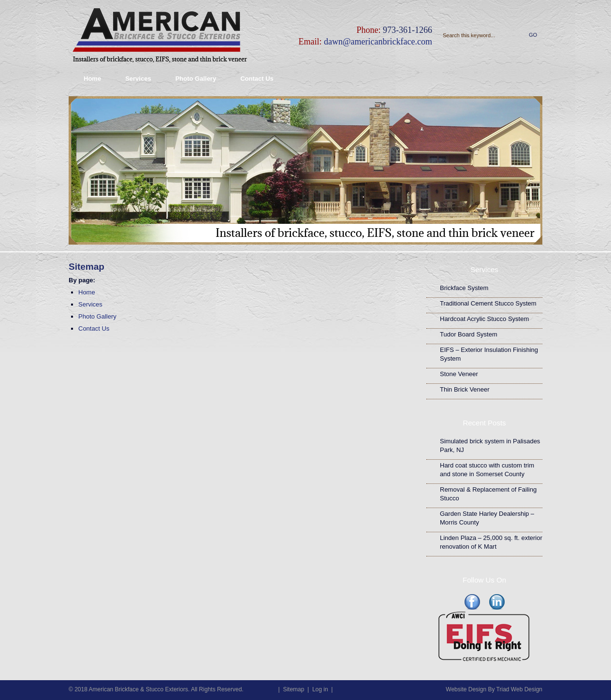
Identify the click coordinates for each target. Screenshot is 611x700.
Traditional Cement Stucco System (488, 303)
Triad (503, 689)
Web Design (527, 689)
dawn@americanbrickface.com (378, 42)
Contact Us (257, 79)
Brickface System (464, 288)
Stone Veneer (459, 374)
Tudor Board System (469, 334)
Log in (320, 689)
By (491, 689)
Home (92, 79)
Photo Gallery (196, 79)
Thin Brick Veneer (465, 389)
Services (138, 79)
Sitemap (293, 689)
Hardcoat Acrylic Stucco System (484, 319)
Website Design (466, 689)
